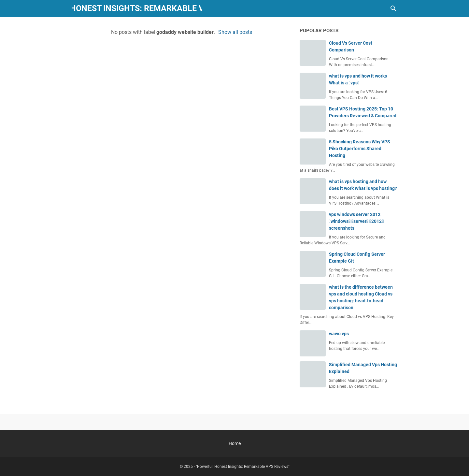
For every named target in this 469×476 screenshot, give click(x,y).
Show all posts (235, 32)
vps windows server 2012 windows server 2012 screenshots (356, 221)
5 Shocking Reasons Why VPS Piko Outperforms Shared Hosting (360, 149)
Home (235, 443)
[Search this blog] (393, 8)
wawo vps (339, 334)
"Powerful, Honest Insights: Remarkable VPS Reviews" (137, 8)
